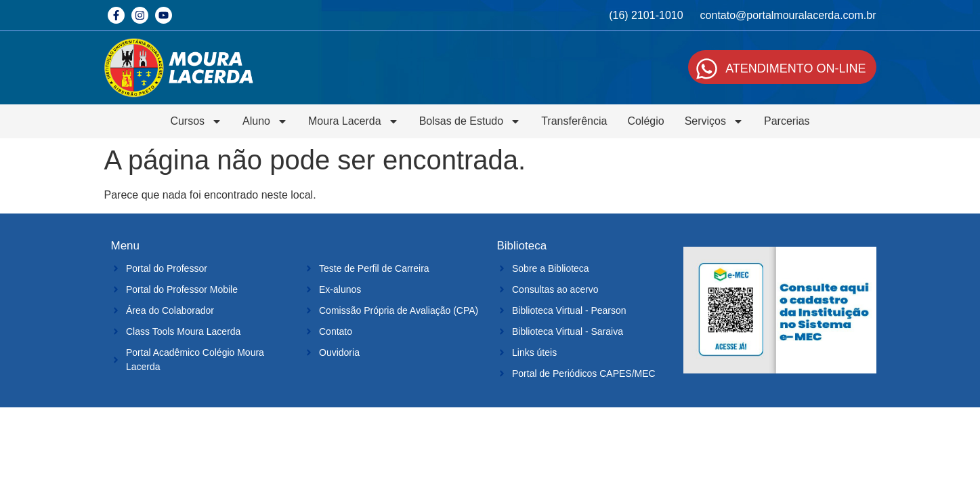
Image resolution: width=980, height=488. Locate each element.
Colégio (645, 121)
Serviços (714, 121)
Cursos (196, 121)
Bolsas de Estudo (470, 121)
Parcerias (787, 121)
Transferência (574, 121)
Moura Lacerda (354, 121)
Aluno (265, 121)
